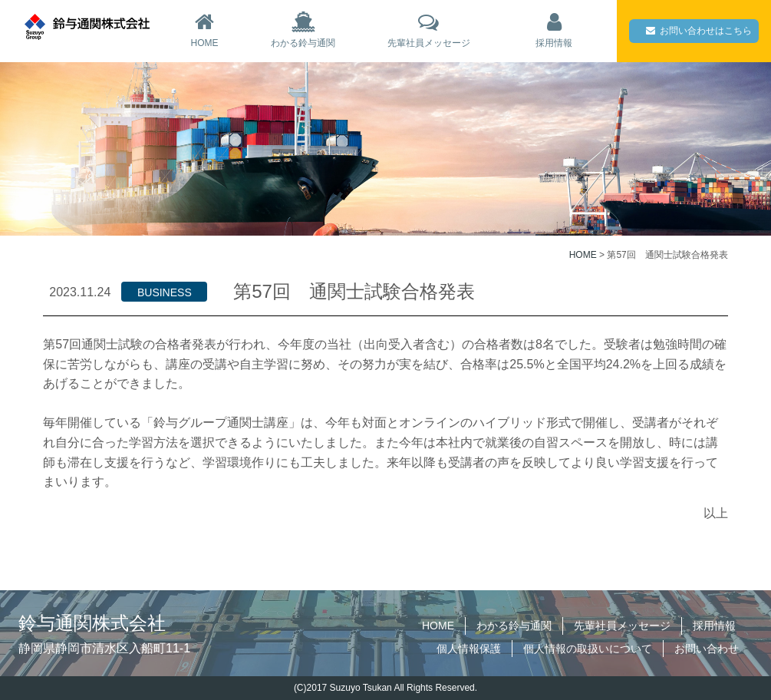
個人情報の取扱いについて (588, 649)
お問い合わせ (707, 649)
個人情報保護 (469, 649)
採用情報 (554, 30)
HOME (204, 30)
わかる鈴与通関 (303, 30)
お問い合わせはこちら (699, 31)
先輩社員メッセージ (429, 30)
